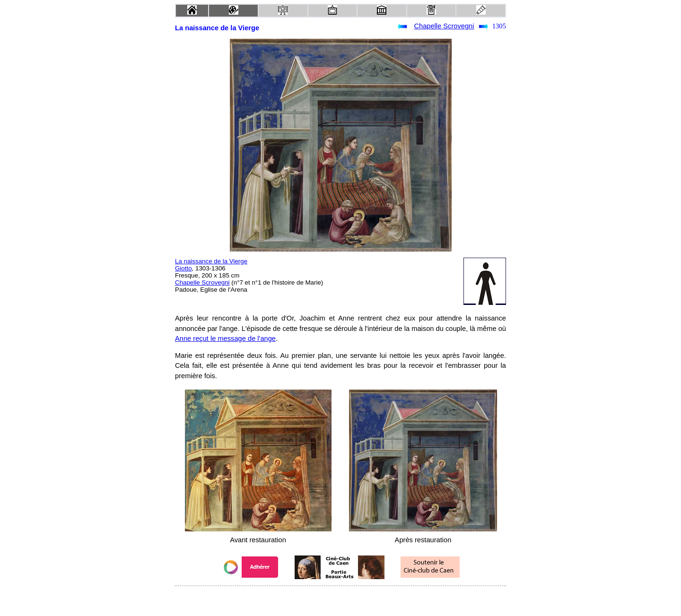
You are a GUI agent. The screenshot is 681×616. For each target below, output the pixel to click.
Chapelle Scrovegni (444, 26)
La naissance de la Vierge (211, 261)
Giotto (183, 268)
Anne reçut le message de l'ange (225, 338)
